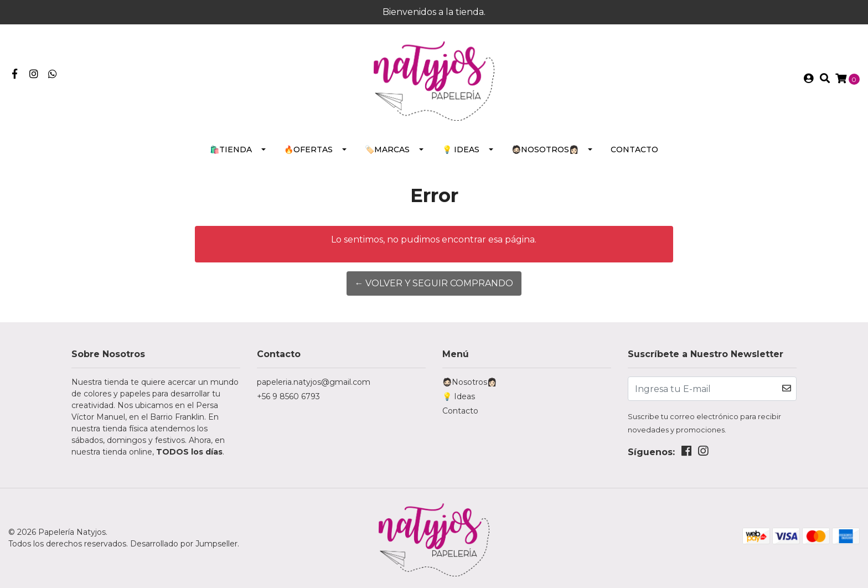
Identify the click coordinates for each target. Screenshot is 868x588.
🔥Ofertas (308, 149)
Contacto (634, 149)
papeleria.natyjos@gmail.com (314, 382)
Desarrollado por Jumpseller (184, 544)
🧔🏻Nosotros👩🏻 (545, 149)
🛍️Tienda (231, 149)
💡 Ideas (461, 149)
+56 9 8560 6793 (288, 396)
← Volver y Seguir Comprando (434, 283)
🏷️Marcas (387, 149)
